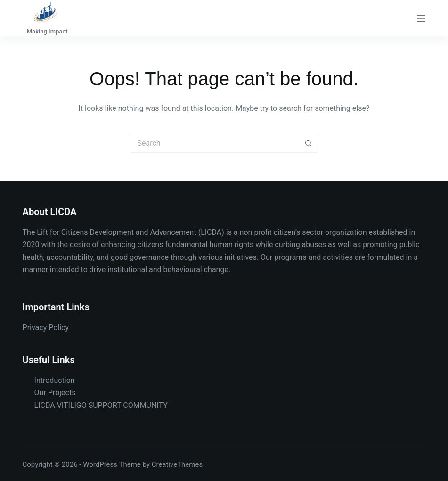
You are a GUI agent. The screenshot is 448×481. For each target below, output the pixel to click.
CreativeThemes (177, 464)
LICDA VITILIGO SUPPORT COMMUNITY (101, 405)
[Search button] (309, 143)
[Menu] (421, 18)
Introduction (55, 380)
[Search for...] (214, 143)
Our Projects (55, 393)
